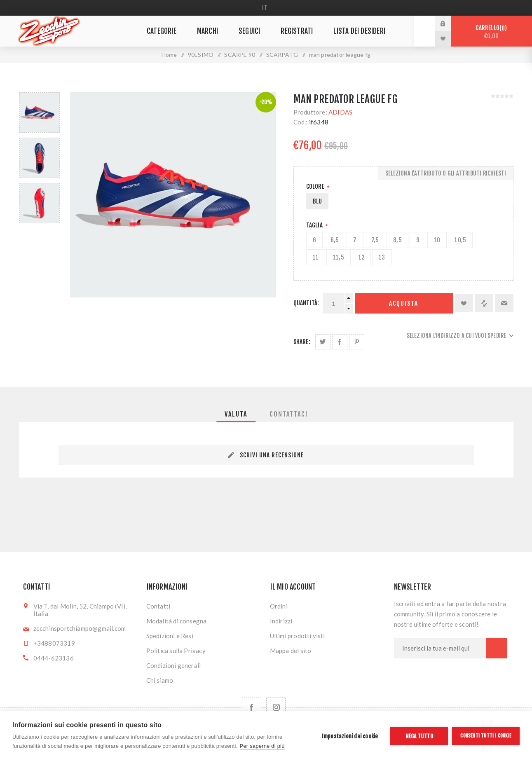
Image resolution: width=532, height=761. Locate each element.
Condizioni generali (174, 665)
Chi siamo (160, 680)
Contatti (158, 606)
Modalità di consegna (177, 621)
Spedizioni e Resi (170, 636)
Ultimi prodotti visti (298, 636)
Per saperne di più (262, 746)
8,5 (397, 240)
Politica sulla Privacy (176, 651)
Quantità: (306, 303)
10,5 (460, 240)
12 (361, 257)
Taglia (315, 225)
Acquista (404, 303)
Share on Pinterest (357, 342)
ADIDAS (340, 112)
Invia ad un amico (504, 303)
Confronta (484, 303)
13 (382, 257)
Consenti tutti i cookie (486, 736)
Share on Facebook (340, 342)
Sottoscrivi (497, 648)
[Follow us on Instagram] (276, 707)
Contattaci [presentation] (289, 414)
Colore (316, 186)
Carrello (491, 32)
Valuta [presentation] (236, 414)
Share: (302, 342)
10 (437, 240)
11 (316, 257)
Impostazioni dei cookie (350, 736)
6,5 (335, 240)
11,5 (339, 257)
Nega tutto (419, 736)
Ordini (279, 606)
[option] (40, 112)
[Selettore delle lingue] (266, 8)
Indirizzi (281, 621)
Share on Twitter (323, 342)
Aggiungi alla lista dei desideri (464, 303)
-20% (266, 102)
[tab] (236, 414)
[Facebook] (252, 707)
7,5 (375, 240)
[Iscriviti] (440, 648)
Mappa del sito (291, 651)
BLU (318, 201)
